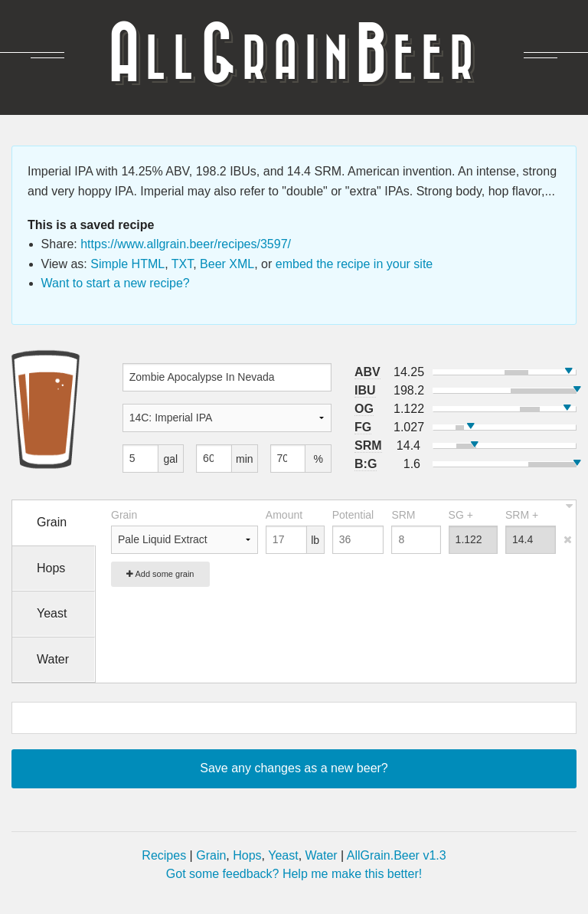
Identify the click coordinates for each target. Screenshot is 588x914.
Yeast (283, 855)
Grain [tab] (52, 522)
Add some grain (160, 574)
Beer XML (227, 264)
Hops (247, 855)
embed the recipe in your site (354, 264)
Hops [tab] (51, 568)
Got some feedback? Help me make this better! (294, 874)
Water (322, 855)
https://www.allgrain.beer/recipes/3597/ (186, 244)
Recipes (164, 855)
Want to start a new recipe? (116, 283)
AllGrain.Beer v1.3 (397, 855)
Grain (211, 855)
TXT (182, 264)
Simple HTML (127, 264)
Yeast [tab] (52, 613)
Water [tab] (53, 659)
